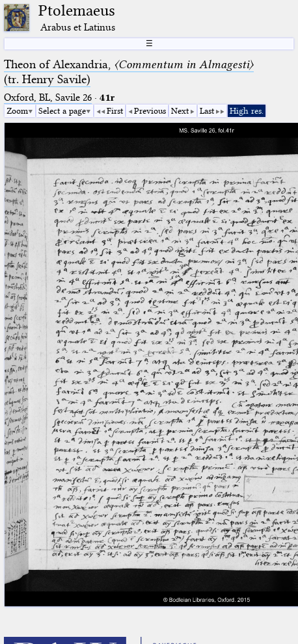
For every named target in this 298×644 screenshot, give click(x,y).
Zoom (17, 110)
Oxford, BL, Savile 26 (48, 97)
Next (180, 110)
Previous (150, 110)
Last (207, 110)
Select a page (62, 110)
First (115, 110)
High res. (247, 110)
